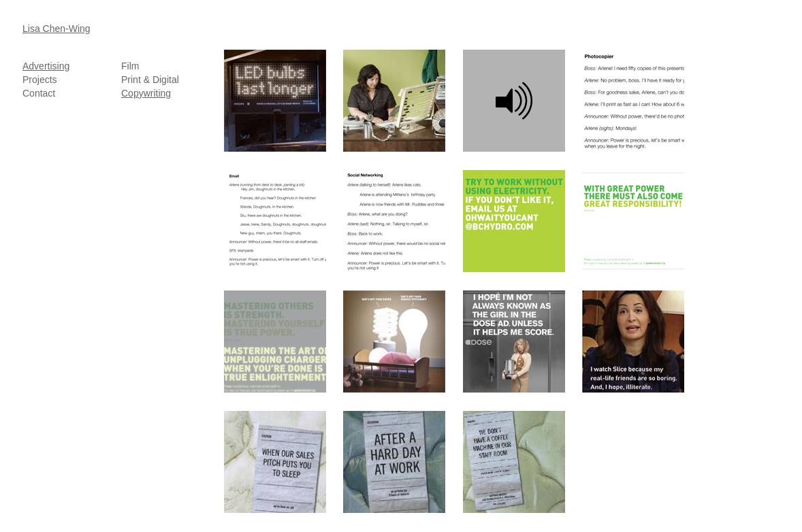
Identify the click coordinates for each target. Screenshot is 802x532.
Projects (40, 80)
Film (130, 66)
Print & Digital (150, 80)
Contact (39, 93)
